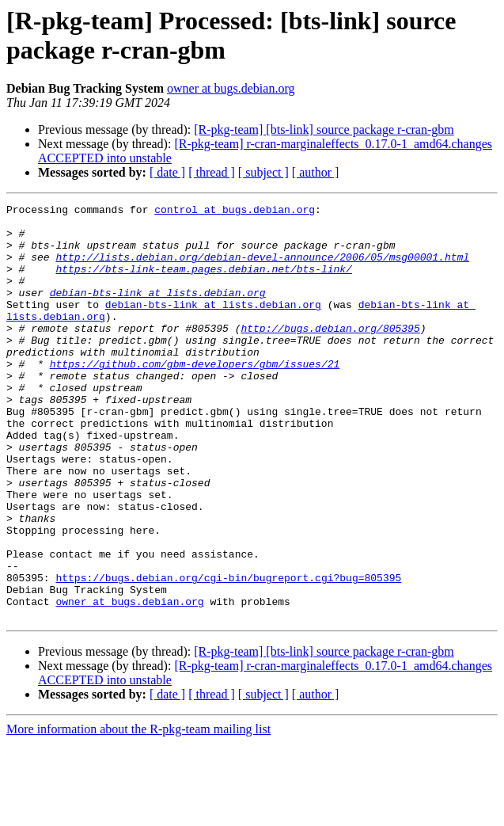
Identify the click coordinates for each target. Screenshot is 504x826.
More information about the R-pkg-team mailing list (138, 812)
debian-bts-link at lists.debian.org (158, 311)
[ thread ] (212, 172)
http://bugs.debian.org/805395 (330, 354)
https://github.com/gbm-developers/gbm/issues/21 (195, 397)
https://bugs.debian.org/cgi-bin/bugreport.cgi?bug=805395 (228, 653)
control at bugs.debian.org (235, 211)
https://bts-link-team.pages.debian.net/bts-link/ (203, 283)
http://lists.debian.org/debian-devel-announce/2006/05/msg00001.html (262, 268)
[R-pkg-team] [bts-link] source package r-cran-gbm (324, 129)
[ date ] (167, 172)
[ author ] (316, 172)
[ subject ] (263, 172)
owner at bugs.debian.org (231, 88)
